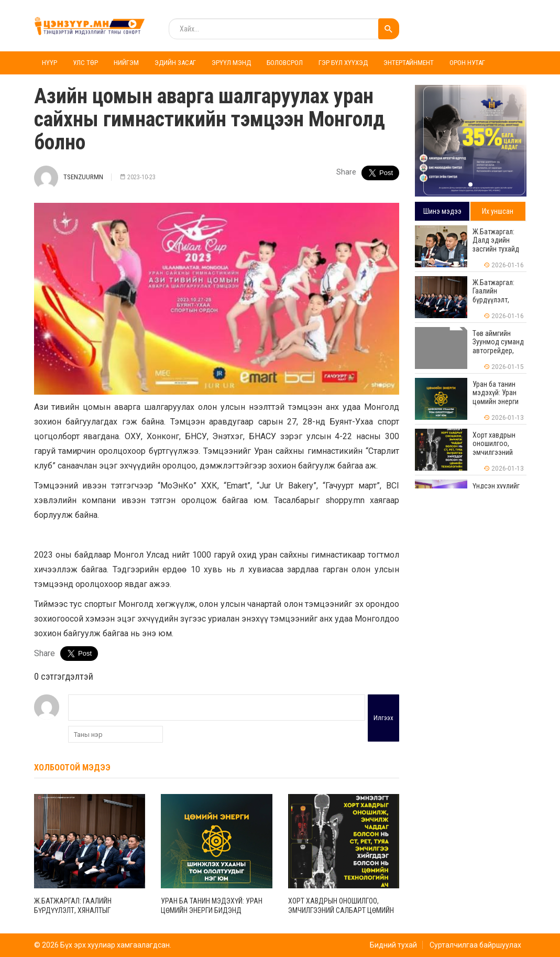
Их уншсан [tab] (498, 211)
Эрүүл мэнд (231, 63)
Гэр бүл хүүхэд (343, 63)
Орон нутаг (467, 63)
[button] (470, 184)
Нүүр (50, 63)
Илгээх (383, 718)
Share (346, 172)
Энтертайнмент (409, 63)
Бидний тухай (393, 945)
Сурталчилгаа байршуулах (475, 945)
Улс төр (85, 63)
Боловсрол (285, 63)
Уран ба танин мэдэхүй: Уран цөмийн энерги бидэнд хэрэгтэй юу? (212, 910)
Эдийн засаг (175, 63)
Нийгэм (126, 63)
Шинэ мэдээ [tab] (442, 211)
